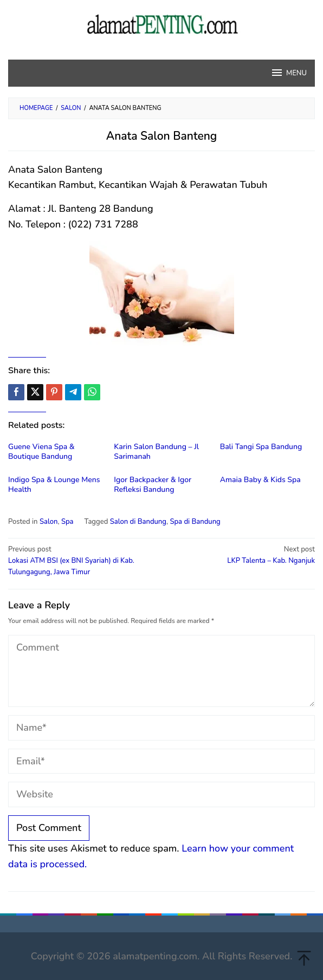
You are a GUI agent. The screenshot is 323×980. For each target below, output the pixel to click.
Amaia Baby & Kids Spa (260, 480)
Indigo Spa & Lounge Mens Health (54, 485)
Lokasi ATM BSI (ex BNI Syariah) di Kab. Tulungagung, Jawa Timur (82, 560)
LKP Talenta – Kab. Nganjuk (241, 555)
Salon (49, 522)
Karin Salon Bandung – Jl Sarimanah (156, 452)
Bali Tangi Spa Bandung (261, 447)
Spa (67, 522)
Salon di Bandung (138, 522)
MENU (289, 73)
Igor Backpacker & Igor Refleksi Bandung (153, 485)
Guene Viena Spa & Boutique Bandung (41, 452)
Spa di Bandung (195, 522)
